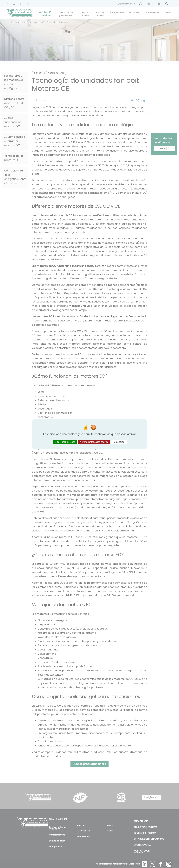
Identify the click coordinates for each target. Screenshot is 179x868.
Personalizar (119, 442)
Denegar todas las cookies (94, 442)
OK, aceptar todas (65, 442)
